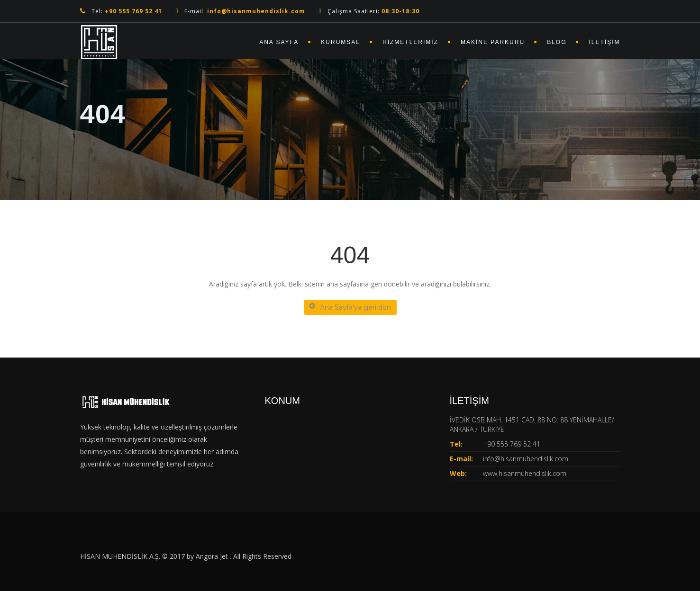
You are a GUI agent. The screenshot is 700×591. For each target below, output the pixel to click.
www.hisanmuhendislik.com (525, 473)
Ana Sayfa (279, 42)
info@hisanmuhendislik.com (526, 459)
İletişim (604, 42)
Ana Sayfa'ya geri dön (350, 307)
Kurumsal (341, 42)
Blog (557, 42)
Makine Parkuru (493, 42)
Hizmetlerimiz (410, 42)
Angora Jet (213, 556)
